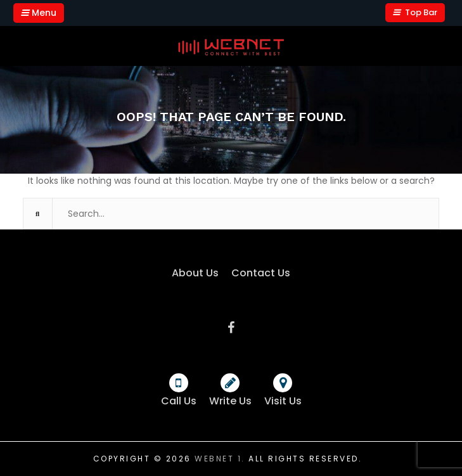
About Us (195, 273)
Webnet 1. (220, 459)
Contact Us (261, 273)
